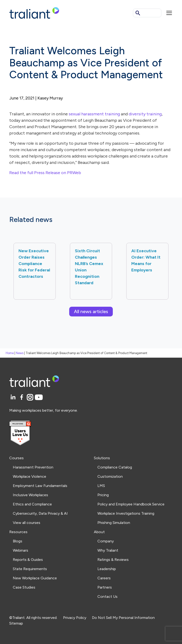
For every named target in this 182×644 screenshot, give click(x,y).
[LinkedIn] (14, 398)
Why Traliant (108, 550)
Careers (104, 578)
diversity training (145, 114)
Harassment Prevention (33, 467)
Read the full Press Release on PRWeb (45, 173)
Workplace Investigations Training (126, 513)
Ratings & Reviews (113, 560)
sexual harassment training (94, 114)
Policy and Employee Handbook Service (131, 504)
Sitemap (16, 623)
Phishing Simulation (114, 523)
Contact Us (107, 597)
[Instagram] (31, 398)
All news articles (91, 311)
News (20, 353)
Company (106, 541)
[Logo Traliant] (34, 13)
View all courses (27, 523)
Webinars (20, 550)
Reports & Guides (28, 560)
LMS (101, 486)
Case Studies (24, 587)
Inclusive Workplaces (30, 495)
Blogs (18, 541)
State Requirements (30, 569)
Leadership (107, 569)
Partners (105, 587)
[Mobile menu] (169, 13)
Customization (110, 476)
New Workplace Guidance (35, 578)
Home (10, 353)
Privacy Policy (75, 618)
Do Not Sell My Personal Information (123, 618)
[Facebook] (22, 398)
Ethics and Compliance (32, 504)
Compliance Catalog (115, 467)
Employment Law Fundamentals (40, 486)
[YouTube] (39, 398)
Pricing (103, 495)
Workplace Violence (30, 476)
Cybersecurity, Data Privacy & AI (40, 513)
